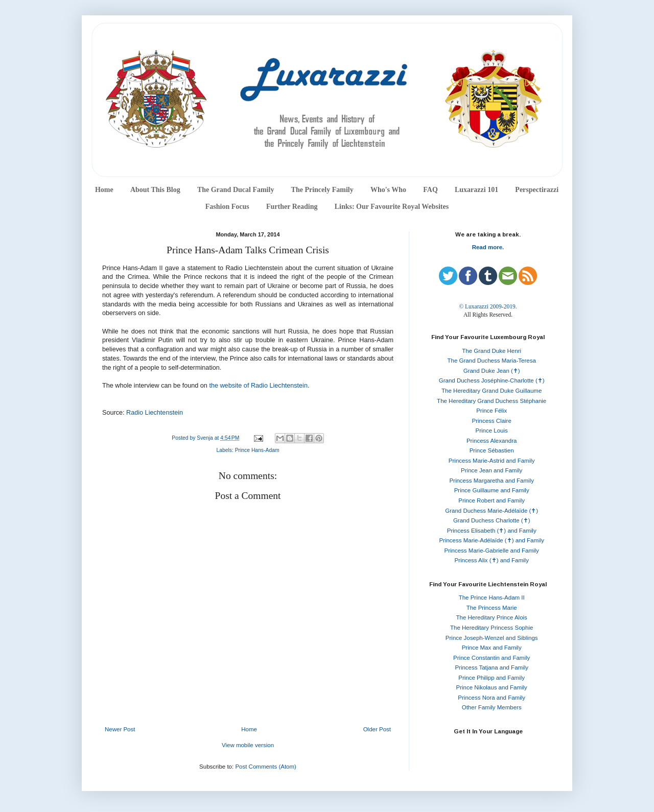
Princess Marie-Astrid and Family (492, 461)
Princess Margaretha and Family (492, 481)
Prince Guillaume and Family (492, 490)
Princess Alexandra (492, 441)
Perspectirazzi (537, 190)
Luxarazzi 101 (476, 190)
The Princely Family (322, 190)
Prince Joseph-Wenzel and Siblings (492, 638)
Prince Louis (492, 431)
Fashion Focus (227, 207)
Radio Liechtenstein (155, 413)
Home (104, 190)
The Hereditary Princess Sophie (492, 628)
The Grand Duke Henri (492, 351)
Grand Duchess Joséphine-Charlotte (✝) (492, 380)
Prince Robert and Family (492, 500)
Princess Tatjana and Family (492, 667)
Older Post (377, 729)
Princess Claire (492, 421)
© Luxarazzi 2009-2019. (488, 306)
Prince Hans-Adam (257, 450)
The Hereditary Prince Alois (492, 617)
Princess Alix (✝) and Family (491, 560)
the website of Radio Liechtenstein (258, 386)
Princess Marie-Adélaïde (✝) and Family (492, 540)
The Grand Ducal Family (236, 190)
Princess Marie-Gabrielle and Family (492, 551)
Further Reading (292, 207)
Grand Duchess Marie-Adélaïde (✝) (492, 511)
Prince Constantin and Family (492, 658)
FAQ (430, 190)
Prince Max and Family (492, 648)
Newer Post (120, 729)
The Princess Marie (492, 608)
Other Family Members (492, 707)
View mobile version (248, 745)
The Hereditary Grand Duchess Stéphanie (492, 401)
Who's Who (388, 190)
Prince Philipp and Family (492, 678)
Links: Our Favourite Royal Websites (392, 207)
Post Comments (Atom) (266, 767)
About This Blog (155, 190)
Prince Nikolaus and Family (492, 687)
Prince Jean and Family (492, 470)
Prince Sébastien (492, 450)
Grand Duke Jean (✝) (492, 371)
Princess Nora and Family (492, 698)
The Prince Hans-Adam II (492, 598)
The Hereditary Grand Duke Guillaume (492, 391)
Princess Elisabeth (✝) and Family (492, 531)
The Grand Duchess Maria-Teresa (492, 361)
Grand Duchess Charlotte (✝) (492, 520)
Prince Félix (492, 411)
